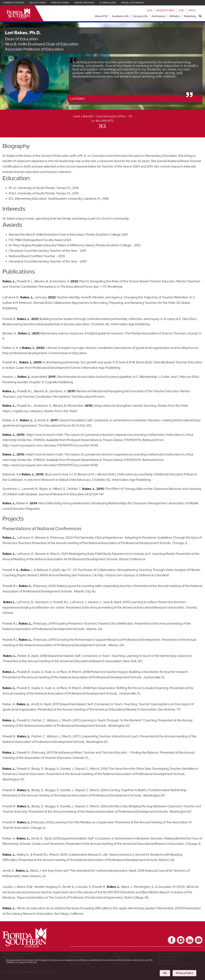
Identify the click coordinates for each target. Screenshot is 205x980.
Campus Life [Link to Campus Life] (140, 16)
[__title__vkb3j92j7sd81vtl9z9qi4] (31, 946)
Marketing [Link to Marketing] (190, 16)
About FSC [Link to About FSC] (101, 16)
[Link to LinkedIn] (190, 940)
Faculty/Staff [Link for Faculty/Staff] (38, 3)
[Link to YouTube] (199, 940)
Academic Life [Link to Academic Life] (120, 16)
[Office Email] (102, 126)
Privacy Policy (184, 973)
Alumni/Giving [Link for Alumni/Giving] (108, 3)
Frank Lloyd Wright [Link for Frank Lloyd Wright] (133, 3)
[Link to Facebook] (172, 940)
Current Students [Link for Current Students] (13, 3)
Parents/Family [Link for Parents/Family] (60, 3)
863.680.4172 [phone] (102, 121)
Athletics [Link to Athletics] (175, 16)
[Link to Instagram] (181, 940)
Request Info (165, 10)
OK (165, 973)
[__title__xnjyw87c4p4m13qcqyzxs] (19, 13)
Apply (192, 10)
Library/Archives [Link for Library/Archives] (84, 3)
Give (150, 10)
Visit (181, 10)
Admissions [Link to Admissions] (159, 16)
